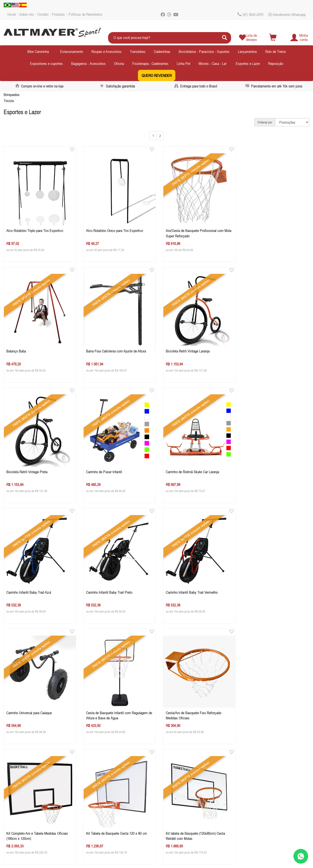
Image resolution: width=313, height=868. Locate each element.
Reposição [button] (276, 63)
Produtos (58, 14)
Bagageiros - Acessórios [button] (88, 63)
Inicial (11, 14)
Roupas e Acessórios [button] (106, 51)
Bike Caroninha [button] (38, 51)
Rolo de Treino (276, 51)
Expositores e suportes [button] (46, 63)
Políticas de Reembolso (85, 14)
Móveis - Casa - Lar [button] (212, 63)
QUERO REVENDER (157, 75)
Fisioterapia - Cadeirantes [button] (150, 63)
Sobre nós (27, 14)
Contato (43, 14)
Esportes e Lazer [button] (248, 63)
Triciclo (9, 101)
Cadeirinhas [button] (162, 51)
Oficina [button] (119, 63)
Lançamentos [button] (247, 51)
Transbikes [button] (138, 51)
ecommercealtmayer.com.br (116, 807)
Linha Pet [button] (184, 63)
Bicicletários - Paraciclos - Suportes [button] (204, 51)
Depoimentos (19, 807)
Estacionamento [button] (72, 51)
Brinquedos (12, 95)
